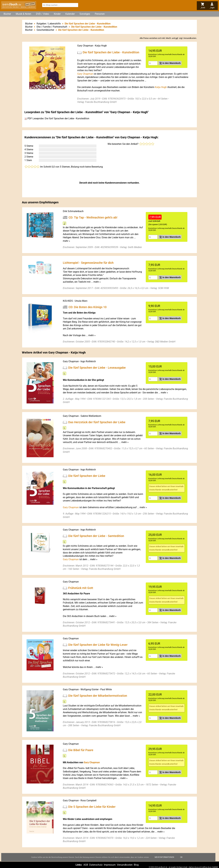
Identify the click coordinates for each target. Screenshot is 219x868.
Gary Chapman (85, 46)
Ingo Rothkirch (88, 361)
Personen (100, 14)
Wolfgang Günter (90, 689)
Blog (136, 865)
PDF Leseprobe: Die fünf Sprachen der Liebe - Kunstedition (57, 118)
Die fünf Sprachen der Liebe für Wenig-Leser (98, 645)
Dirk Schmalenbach (73, 211)
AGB (86, 865)
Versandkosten (190, 38)
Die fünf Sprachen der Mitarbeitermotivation (98, 696)
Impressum (110, 865)
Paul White (106, 689)
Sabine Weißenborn (91, 416)
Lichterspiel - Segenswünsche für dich (88, 263)
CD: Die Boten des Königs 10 (88, 307)
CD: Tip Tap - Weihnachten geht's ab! (93, 217)
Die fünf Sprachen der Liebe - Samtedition (96, 536)
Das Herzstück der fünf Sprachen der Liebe (97, 422)
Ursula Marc (81, 301)
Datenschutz (96, 865)
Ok (181, 860)
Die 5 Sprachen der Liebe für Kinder (92, 807)
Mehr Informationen (164, 860)
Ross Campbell (88, 800)
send (12, 4)
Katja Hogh (101, 46)
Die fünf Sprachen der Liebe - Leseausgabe (97, 368)
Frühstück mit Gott (81, 588)
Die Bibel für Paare (81, 750)
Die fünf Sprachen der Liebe (87, 476)
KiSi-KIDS (68, 301)
